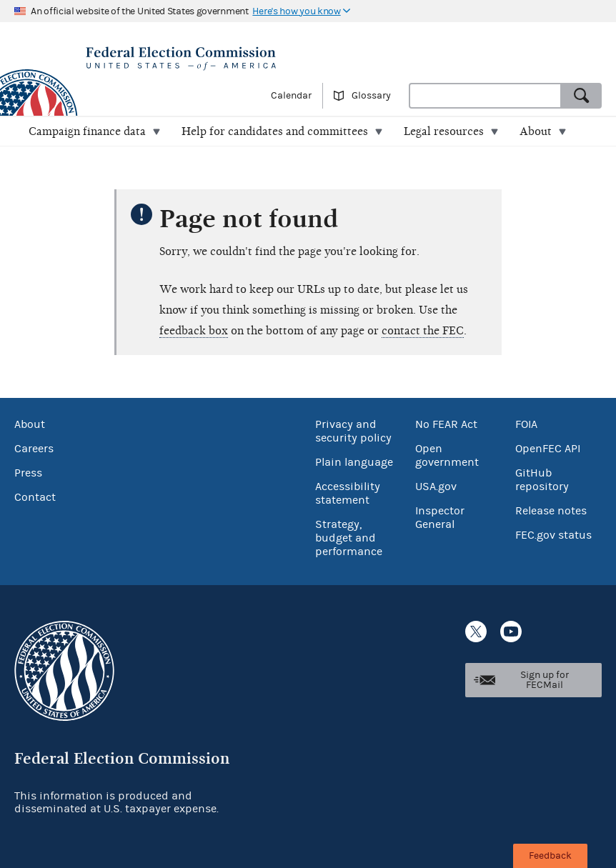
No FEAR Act (446, 424)
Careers (34, 449)
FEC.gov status (553, 535)
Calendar (291, 96)
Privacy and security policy (353, 431)
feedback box (194, 331)
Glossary (371, 96)
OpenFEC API (548, 449)
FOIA (526, 424)
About (30, 424)
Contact (35, 497)
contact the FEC (423, 331)
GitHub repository (542, 480)
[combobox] (485, 96)
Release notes (551, 511)
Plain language (354, 462)
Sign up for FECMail (545, 680)
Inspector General (440, 518)
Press (28, 473)
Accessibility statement (348, 493)
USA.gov (436, 487)
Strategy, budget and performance (349, 538)
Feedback (550, 856)
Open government (447, 455)
